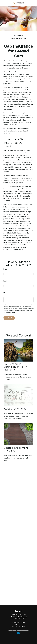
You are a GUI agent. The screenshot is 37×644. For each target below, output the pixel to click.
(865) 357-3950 (21, 615)
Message (7, 293)
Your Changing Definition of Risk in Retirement (16, 367)
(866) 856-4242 (22, 617)
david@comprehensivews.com (19, 630)
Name (5, 269)
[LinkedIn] (18, 633)
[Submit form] (9, 318)
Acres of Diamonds (15, 409)
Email (5, 281)
